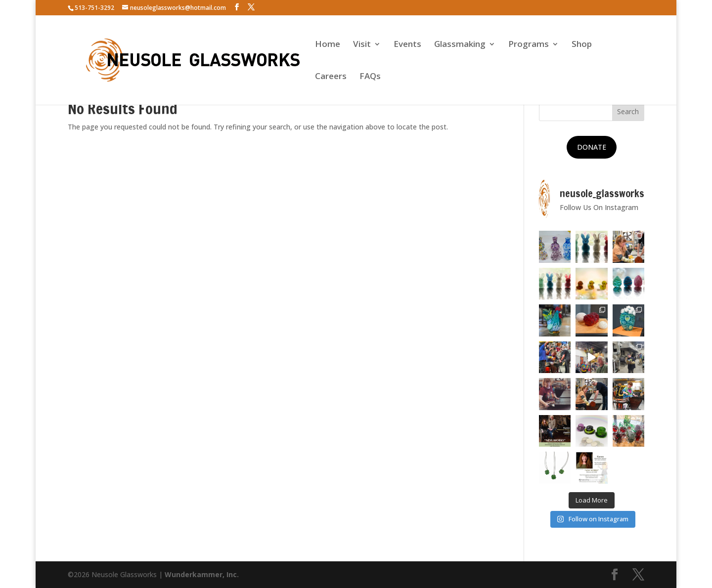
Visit (362, 45)
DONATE (592, 147)
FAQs (370, 77)
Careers (331, 77)
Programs (529, 45)
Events (407, 45)
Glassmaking (460, 45)
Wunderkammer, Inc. (202, 574)
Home (328, 45)
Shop (582, 45)
